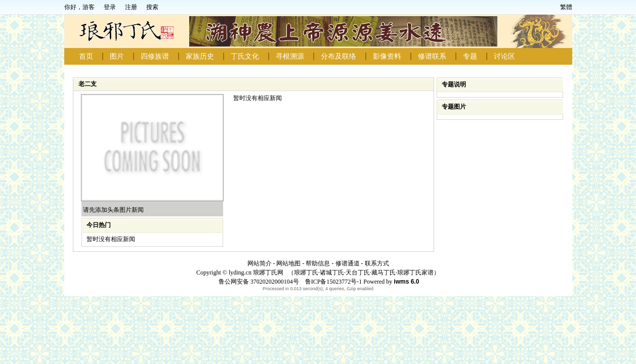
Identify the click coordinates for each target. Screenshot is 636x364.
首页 (86, 56)
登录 (110, 7)
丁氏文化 (245, 56)
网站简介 (260, 263)
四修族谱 (155, 56)
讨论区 (504, 56)
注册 (131, 7)
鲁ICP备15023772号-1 (333, 282)
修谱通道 (348, 263)
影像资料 (387, 56)
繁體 (566, 7)
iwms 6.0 (406, 282)
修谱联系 (432, 56)
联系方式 (377, 263)
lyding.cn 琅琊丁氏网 (256, 272)
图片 (117, 56)
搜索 (152, 7)
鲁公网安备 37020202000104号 (259, 282)
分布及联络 (338, 56)
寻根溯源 (290, 56)
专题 (470, 56)
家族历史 (200, 56)
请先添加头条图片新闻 (113, 210)
